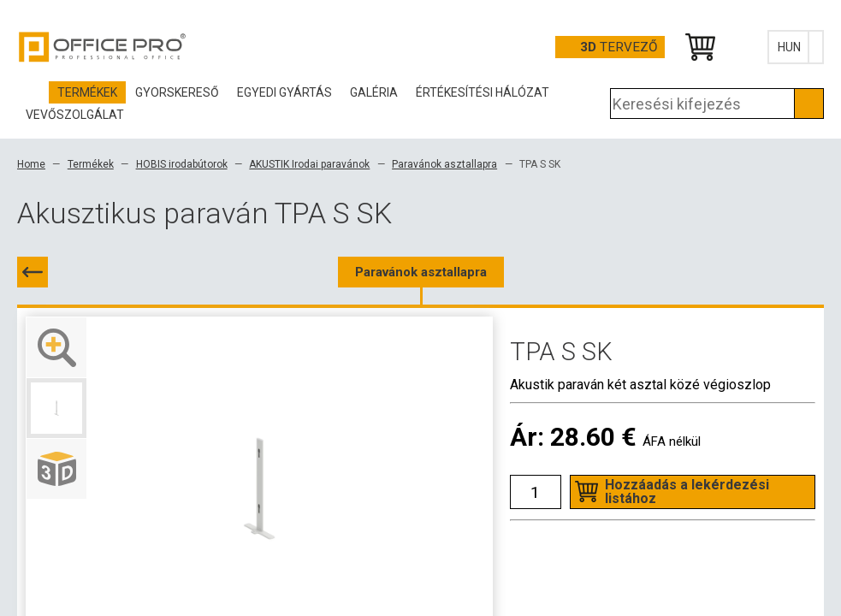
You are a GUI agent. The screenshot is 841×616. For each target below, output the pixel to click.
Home (31, 164)
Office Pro (103, 47)
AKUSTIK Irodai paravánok (309, 164)
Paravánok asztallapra (444, 164)
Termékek (91, 164)
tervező (619, 47)
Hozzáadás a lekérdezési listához (687, 492)
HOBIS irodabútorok (182, 164)
